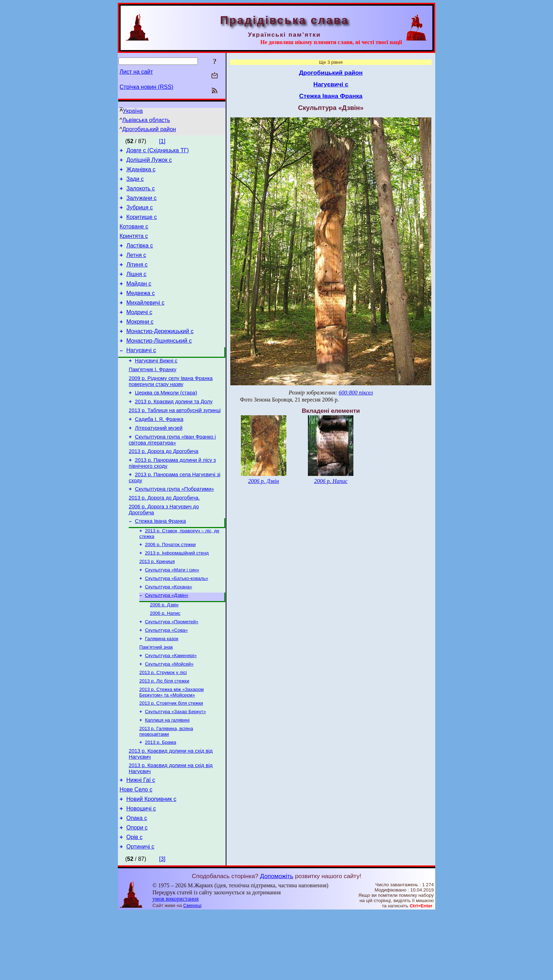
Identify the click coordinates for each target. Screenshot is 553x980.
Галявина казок (162, 688)
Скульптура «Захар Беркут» (175, 767)
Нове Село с (136, 851)
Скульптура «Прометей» (172, 670)
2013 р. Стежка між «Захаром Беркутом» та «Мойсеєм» (172, 746)
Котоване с (134, 236)
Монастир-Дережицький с (160, 352)
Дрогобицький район (149, 129)
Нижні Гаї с (141, 840)
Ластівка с (139, 257)
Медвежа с (140, 310)
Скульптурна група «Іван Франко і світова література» (172, 473)
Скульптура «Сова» (166, 679)
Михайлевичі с (145, 321)
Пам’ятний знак (156, 697)
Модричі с (139, 331)
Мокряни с (140, 342)
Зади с (135, 183)
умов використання (175, 966)
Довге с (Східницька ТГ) (157, 151)
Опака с (137, 883)
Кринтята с (134, 247)
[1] (162, 141)
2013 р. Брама (160, 799)
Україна (133, 111)
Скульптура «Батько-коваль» (177, 623)
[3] (162, 927)
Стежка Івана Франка (160, 561)
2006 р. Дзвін (164, 651)
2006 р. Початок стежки (170, 586)
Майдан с (139, 299)
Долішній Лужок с (149, 162)
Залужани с (141, 204)
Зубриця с (139, 215)
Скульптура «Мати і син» (172, 614)
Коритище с (142, 225)
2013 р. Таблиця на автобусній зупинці (175, 440)
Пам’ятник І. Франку (153, 395)
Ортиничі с (140, 914)
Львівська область (146, 120)
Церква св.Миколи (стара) (166, 420)
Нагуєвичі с (141, 373)
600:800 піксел (356, 393)
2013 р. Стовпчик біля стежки (171, 757)
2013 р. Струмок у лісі (163, 725)
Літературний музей (159, 460)
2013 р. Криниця (157, 604)
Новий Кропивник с (151, 861)
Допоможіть (276, 944)
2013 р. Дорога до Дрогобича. (164, 536)
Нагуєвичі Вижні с (156, 385)
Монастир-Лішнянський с (159, 363)
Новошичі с (141, 872)
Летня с (136, 268)
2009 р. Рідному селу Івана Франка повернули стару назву (171, 408)
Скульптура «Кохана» (169, 632)
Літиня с (137, 278)
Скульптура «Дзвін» (167, 641)
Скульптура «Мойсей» (169, 715)
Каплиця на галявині (167, 776)
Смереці (193, 973)
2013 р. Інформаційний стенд (177, 595)
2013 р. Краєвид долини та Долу (174, 430)
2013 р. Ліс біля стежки (164, 734)
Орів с (134, 904)
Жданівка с (141, 173)
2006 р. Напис (165, 660)
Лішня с (136, 289)
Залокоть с (141, 194)
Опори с (137, 893)
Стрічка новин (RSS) (146, 87)
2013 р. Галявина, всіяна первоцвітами (166, 788)
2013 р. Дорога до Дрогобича (163, 485)
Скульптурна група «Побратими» (175, 526)
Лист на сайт (136, 72)
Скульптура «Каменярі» (171, 706)
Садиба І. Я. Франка (159, 450)
